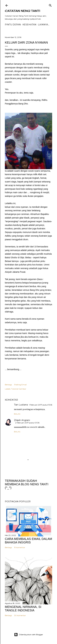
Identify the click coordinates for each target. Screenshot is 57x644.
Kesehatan (29, 25)
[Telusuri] (50, 5)
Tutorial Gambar (19, 389)
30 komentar (20, 615)
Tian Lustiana (21, 405)
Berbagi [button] (8, 385)
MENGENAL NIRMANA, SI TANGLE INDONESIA (23, 609)
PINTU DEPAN (13, 25)
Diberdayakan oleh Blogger (29, 635)
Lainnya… (44, 25)
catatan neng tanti (22, 11)
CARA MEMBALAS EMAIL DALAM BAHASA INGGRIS (28, 541)
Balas (17, 414)
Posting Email (20, 385)
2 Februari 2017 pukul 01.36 (27, 423)
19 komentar (20, 547)
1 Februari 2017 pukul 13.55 (41, 405)
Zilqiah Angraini (22, 420)
